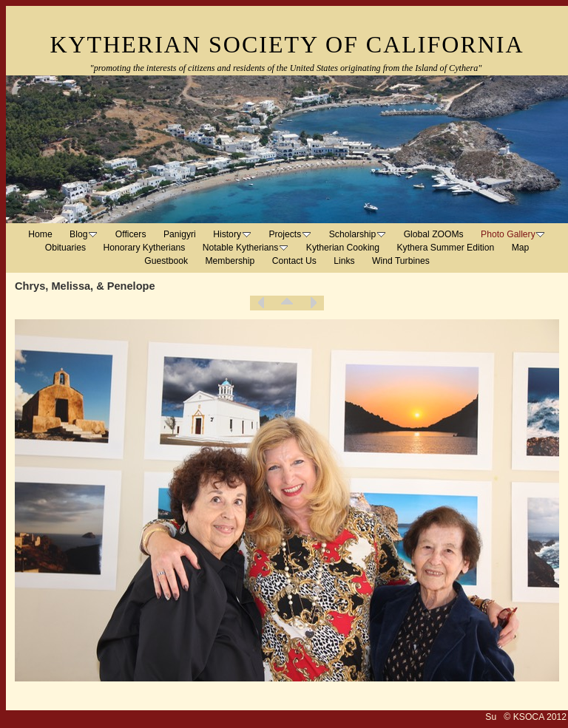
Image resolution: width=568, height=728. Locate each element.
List (287, 303)
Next (313, 303)
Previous (261, 303)
